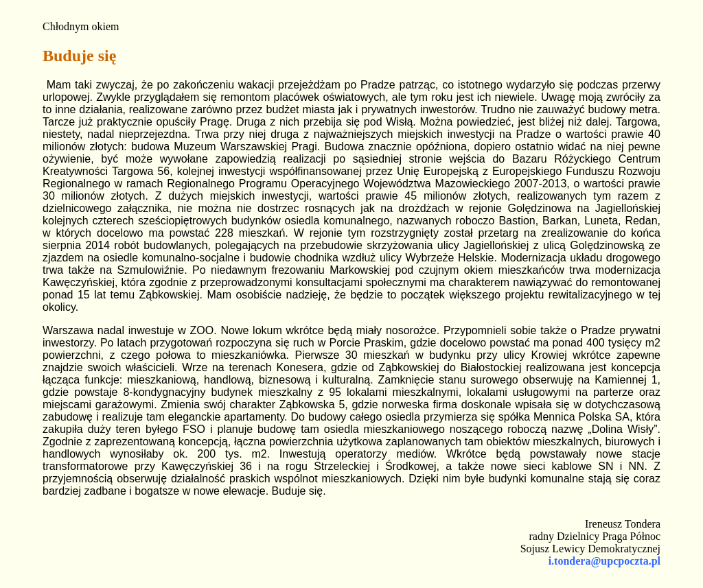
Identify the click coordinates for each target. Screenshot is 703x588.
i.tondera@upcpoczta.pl (604, 561)
